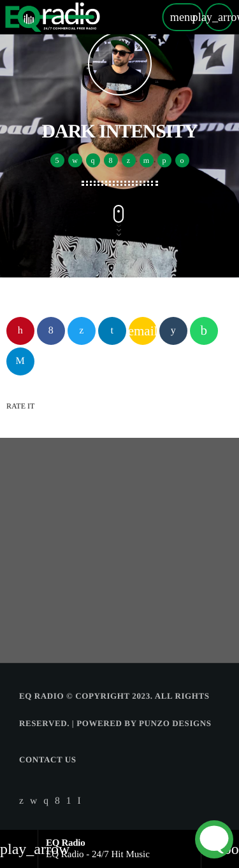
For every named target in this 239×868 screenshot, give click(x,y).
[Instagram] (46, 801)
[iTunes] (34, 801)
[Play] (219, 17)
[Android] (69, 801)
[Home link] (53, 17)
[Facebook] (57, 801)
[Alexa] (79, 801)
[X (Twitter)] (22, 801)
